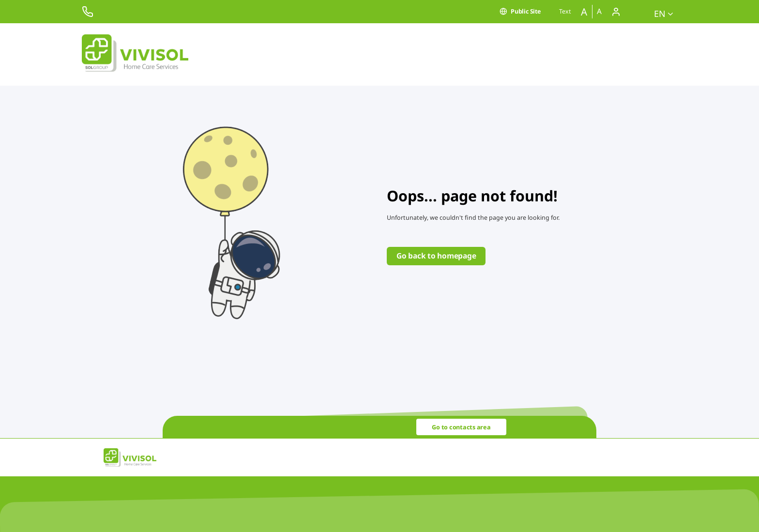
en (664, 14)
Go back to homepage (436, 256)
